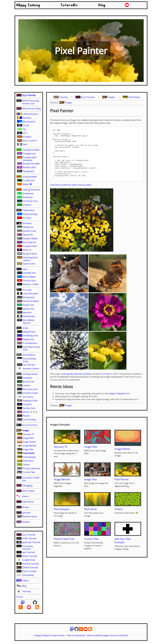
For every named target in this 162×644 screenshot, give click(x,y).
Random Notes (30, 516)
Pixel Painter (29, 453)
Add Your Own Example (123, 550)
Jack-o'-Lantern (30, 141)
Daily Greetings (30, 214)
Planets (26, 416)
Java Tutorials (29, 552)
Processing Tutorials (27, 547)
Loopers (27, 385)
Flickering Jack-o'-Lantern (31, 259)
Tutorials (69, 5)
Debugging (27, 485)
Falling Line (28, 227)
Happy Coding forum (119, 403)
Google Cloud (29, 560)
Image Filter (28, 438)
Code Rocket (29, 316)
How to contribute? (76, 635)
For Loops (27, 290)
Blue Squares (29, 122)
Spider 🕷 (27, 184)
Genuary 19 (28, 434)
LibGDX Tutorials (30, 567)
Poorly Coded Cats (32, 468)
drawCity (27, 205)
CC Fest (106, 384)
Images (26, 430)
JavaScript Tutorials (31, 542)
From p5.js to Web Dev (31, 479)
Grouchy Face (29, 281)
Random (26, 522)
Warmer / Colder (31, 284)
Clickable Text (29, 273)
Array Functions (30, 425)
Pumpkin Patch (30, 246)
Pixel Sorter (28, 461)
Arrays (25, 328)
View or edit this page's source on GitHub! (107, 635)
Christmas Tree (30, 201)
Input (25, 269)
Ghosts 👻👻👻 (30, 412)
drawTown (28, 197)
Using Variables (30, 177)
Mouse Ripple (29, 277)
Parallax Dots (29, 408)
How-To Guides (29, 571)
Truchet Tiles (29, 472)
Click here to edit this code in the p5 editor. (71, 195)
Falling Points (29, 332)
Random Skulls (30, 254)
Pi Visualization (30, 343)
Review (25, 507)
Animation (27, 223)
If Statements (28, 210)
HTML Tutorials (29, 538)
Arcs (25, 133)
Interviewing (28, 575)
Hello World (28, 502)
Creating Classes (30, 374)
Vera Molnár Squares (29, 321)
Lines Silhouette (30, 294)
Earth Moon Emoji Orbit (31, 348)
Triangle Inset (29, 154)
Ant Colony (28, 397)
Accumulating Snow (29, 360)
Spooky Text (29, 309)
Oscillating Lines (30, 336)
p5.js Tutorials (29, 95)
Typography (28, 171)
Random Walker (30, 238)
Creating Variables (31, 150)
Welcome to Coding (31, 109)
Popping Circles (30, 401)
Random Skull (29, 167)
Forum (20, 597)
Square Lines (29, 264)
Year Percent (29, 365)
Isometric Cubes (31, 393)
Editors (26, 496)
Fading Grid (28, 339)
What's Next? (28, 491)
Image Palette (29, 442)
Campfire (27, 404)
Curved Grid (29, 180)
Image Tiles (28, 449)
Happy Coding (28, 5)
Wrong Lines (29, 297)
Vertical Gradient (31, 301)
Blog (102, 5)
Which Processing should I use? (31, 102)
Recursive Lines (30, 389)
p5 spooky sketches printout (77, 384)
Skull (25, 144)
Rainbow (27, 118)
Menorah (27, 313)
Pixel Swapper (29, 457)
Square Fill (28, 235)
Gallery (26, 580)
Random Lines (30, 231)
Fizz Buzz (27, 218)
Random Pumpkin (31, 164)
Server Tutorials (30, 556)
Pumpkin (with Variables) (30, 159)
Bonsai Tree (28, 382)
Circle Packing (29, 420)
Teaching (26, 591)
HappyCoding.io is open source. (50, 635)
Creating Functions (31, 190)
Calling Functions (30, 114)
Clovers (26, 465)
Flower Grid (28, 305)
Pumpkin (27, 137)
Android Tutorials (31, 564)
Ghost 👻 (27, 250)
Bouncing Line (29, 242)
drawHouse (28, 193)
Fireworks (27, 378)
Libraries (26, 513)
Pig (24, 129)
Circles (26, 125)
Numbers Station (31, 369)
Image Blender (30, 446)
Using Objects (29, 355)
